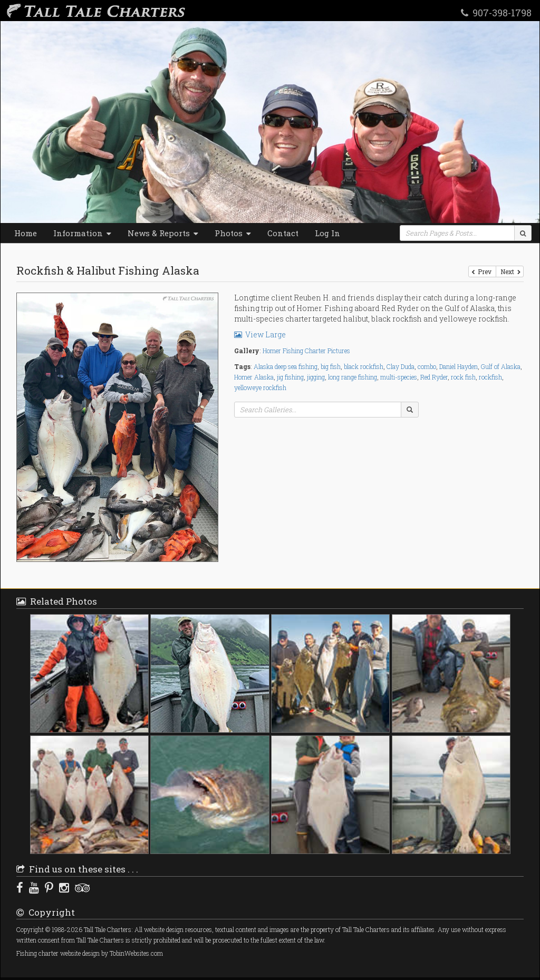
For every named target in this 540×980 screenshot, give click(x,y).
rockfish (490, 377)
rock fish (463, 377)
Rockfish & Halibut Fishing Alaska (108, 270)
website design (80, 953)
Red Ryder (434, 377)
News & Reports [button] (163, 233)
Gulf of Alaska (501, 366)
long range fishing (353, 377)
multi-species (399, 377)
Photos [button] (233, 233)
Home (26, 233)
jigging (316, 377)
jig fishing (290, 377)
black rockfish (364, 366)
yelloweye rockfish (260, 387)
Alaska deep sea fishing (286, 366)
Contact (283, 233)
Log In (327, 233)
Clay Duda (401, 366)
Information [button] (82, 233)
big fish (331, 366)
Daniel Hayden (459, 366)
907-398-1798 (496, 12)
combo (427, 366)
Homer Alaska (254, 377)
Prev (482, 271)
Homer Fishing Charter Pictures (306, 351)
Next (510, 271)
